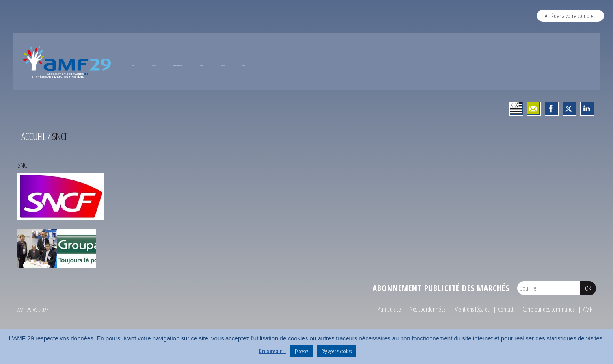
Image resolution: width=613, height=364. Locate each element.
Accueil (34, 169)
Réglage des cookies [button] (337, 351)
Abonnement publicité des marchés (441, 320)
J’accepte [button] (302, 351)
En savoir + (273, 351)
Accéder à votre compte (569, 16)
